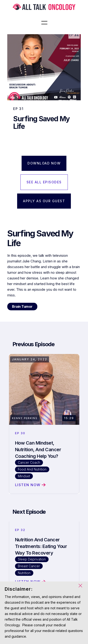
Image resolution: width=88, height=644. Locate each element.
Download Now (44, 163)
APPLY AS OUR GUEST (44, 201)
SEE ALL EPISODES (44, 182)
